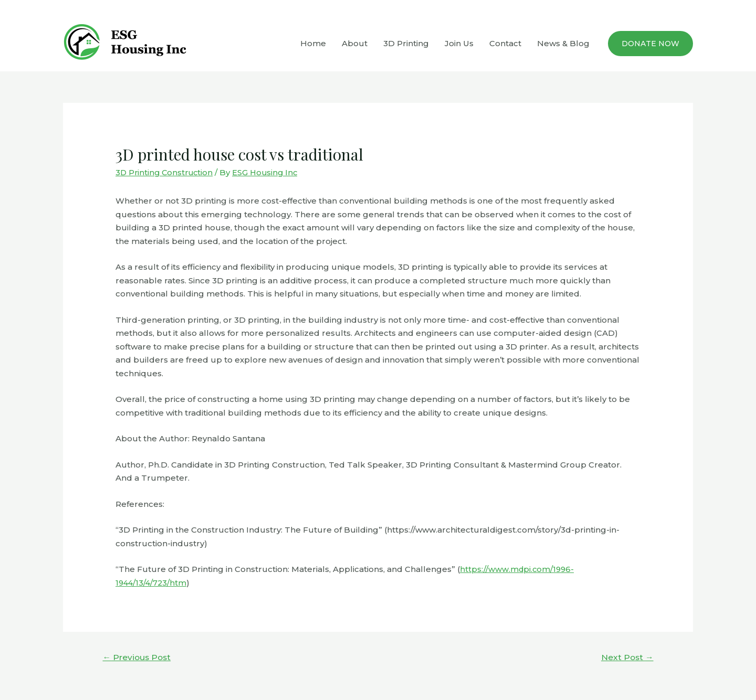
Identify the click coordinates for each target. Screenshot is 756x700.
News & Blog (563, 43)
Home (313, 43)
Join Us (459, 43)
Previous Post (138, 657)
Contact (505, 43)
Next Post (626, 657)
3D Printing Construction (166, 172)
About (355, 43)
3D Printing (406, 43)
